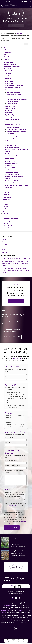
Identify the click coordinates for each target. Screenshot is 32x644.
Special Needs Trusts (12, 170)
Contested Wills (10, 168)
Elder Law (8, 179)
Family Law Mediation (12, 119)
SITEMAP (20, 636)
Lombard (27, 605)
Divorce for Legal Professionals (16, 129)
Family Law (7, 78)
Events (6, 208)
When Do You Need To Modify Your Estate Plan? (16, 259)
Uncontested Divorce (12, 147)
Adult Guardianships (12, 172)
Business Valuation (13, 127)
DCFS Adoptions (12, 103)
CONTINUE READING (16, 301)
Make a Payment (8, 221)
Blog (4, 211)
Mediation (7, 194)
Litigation (7, 192)
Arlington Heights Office (12, 218)
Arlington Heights (7, 607)
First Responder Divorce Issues (15, 154)
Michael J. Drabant (10, 64)
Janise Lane (8, 73)
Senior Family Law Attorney (13, 226)
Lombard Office (9, 216)
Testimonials (7, 197)
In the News (8, 202)
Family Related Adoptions (15, 95)
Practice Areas (7, 76)
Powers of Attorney (11, 164)
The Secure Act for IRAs (13, 181)
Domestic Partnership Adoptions (17, 99)
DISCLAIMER (11, 633)
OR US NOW (16, 588)
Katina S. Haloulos (10, 69)
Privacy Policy (10, 524)
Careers (5, 223)
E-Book (6, 204)
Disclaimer (24, 523)
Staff (5, 55)
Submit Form (12, 529)
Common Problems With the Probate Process (16, 261)
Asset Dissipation (12, 138)
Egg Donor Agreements (13, 115)
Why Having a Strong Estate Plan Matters (14, 268)
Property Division (11, 145)
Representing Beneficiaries (14, 177)
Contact (5, 213)
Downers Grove (5, 612)
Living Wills (9, 166)
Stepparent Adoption (13, 93)
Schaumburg (9, 621)
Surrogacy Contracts (12, 117)
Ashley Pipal (8, 71)
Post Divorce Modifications (14, 156)
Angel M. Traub (9, 62)
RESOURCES (13, 636)
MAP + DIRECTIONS (18, 548)
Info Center (6, 199)
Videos (6, 206)
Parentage (9, 110)
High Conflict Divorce (12, 141)
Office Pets (7, 57)
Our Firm (5, 50)
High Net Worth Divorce (13, 125)
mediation (5, 605)
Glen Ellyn (4, 614)
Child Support (10, 81)
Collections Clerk (9, 228)
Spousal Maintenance (12, 143)
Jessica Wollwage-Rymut (12, 67)
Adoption (8, 90)
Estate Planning (9, 159)
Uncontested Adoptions (14, 97)
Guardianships (10, 106)
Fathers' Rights (10, 108)
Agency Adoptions (12, 101)
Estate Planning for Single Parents (16, 183)
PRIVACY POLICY (20, 633)
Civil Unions (9, 113)
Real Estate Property (13, 136)
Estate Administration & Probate (14, 190)
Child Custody (10, 83)
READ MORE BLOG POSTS (12, 338)
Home (4, 48)
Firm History (8, 52)
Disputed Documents (12, 174)
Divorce (6, 122)
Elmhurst (20, 612)
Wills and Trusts (10, 161)
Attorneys (6, 60)
